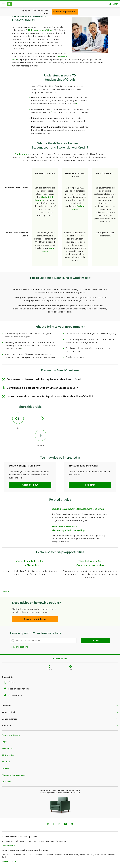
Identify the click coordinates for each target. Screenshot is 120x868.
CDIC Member (8, 756)
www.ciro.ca (8, 862)
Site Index (6, 783)
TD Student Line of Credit (41, 31)
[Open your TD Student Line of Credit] (65, 12)
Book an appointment (17, 690)
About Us (6, 763)
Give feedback (14, 696)
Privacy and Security (11, 736)
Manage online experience (14, 776)
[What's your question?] (43, 641)
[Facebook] (29, 439)
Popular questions (20, 648)
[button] (30, 486)
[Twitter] (48, 825)
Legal (5, 592)
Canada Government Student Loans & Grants (77, 510)
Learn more (8, 847)
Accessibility (8, 749)
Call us (10, 683)
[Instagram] (59, 825)
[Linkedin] (72, 825)
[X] (29, 422)
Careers (5, 769)
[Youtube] (66, 825)
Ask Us (95, 642)
